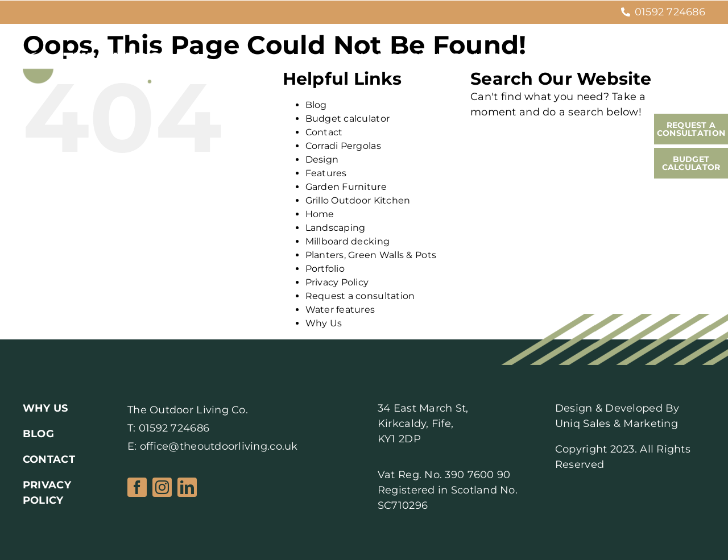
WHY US (45, 408)
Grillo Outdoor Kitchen (358, 200)
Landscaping (336, 228)
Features (326, 173)
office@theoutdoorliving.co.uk (219, 446)
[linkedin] (187, 487)
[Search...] (578, 143)
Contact (324, 132)
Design (322, 159)
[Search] (482, 143)
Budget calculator (348, 119)
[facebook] (137, 487)
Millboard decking (348, 241)
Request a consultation (360, 296)
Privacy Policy (337, 282)
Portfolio (325, 269)
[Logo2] (105, 57)
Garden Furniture (346, 187)
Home (320, 214)
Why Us (324, 323)
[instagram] (162, 487)
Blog (316, 105)
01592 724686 (670, 12)
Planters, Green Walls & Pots (371, 255)
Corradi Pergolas (343, 146)
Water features (340, 310)
